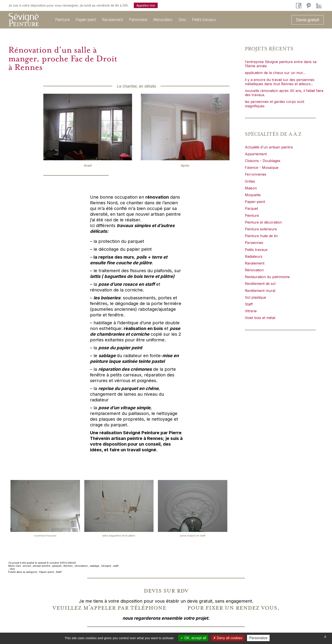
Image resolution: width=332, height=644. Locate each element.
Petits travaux (256, 250)
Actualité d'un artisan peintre (269, 147)
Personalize (258, 638)
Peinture (252, 215)
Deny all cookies (228, 638)
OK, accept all (193, 638)
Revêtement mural (260, 291)
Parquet (251, 208)
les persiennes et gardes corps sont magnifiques (275, 104)
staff (116, 566)
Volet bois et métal (260, 318)
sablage (94, 566)
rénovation (81, 566)
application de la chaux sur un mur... (275, 73)
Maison (251, 188)
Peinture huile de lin (261, 236)
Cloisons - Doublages (263, 161)
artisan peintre (42, 566)
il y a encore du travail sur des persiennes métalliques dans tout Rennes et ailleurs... (280, 82)
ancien (27, 566)
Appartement (256, 154)
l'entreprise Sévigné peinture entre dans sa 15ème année (281, 64)
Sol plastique (255, 297)
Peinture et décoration (263, 222)
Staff (59, 572)
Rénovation (254, 270)
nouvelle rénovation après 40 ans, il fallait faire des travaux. (284, 93)
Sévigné (106, 566)
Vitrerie (251, 311)
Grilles (250, 181)
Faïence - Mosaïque (262, 168)
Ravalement (255, 263)
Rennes (68, 566)
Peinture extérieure (261, 229)
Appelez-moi (146, 5)
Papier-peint (47, 572)
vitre (12, 569)
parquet (57, 566)
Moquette (253, 195)
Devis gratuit (308, 20)
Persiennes (254, 243)
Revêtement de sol (260, 284)
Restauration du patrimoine (267, 277)
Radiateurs (254, 256)
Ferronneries (256, 174)
